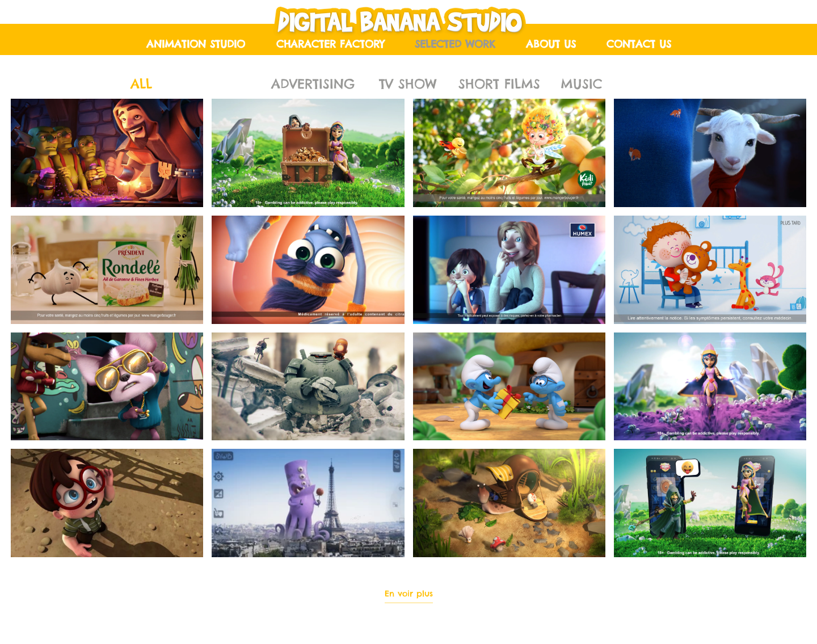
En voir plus (409, 594)
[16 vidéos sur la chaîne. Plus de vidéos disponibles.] (408, 328)
